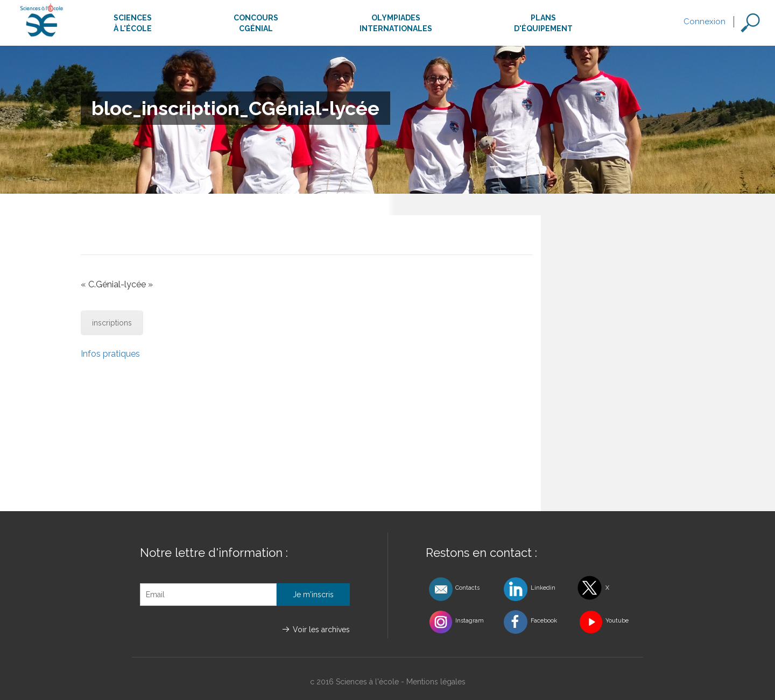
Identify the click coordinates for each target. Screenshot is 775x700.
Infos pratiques (110, 354)
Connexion (704, 22)
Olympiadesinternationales (396, 23)
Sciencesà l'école (133, 23)
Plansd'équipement (543, 23)
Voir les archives (321, 630)
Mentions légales (436, 682)
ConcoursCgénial (256, 23)
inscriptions (112, 323)
